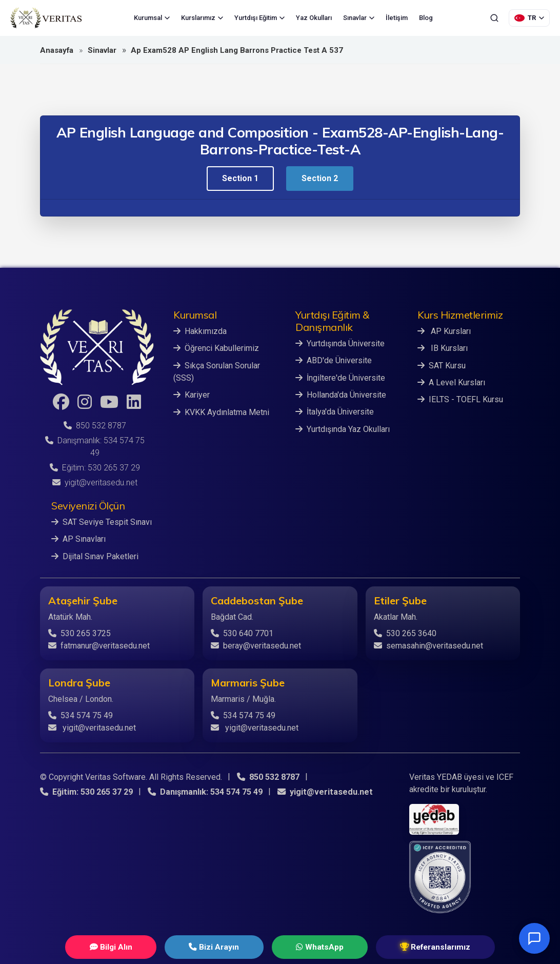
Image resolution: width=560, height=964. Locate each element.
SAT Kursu (442, 365)
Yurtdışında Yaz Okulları (343, 428)
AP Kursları (444, 331)
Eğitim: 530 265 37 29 (95, 468)
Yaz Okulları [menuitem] (314, 18)
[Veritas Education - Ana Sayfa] (46, 18)
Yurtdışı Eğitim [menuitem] (259, 18)
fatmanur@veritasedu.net (99, 645)
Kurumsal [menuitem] (152, 18)
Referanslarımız (407, 947)
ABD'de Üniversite (334, 360)
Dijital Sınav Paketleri (95, 556)
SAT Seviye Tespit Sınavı (102, 522)
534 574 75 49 (81, 715)
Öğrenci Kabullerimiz (216, 348)
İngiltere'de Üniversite (340, 377)
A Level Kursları (451, 382)
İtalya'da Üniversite (335, 411)
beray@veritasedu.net (256, 645)
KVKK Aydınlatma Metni (221, 411)
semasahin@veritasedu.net (428, 645)
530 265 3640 (405, 633)
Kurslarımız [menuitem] (202, 18)
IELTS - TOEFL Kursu (460, 399)
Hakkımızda (200, 331)
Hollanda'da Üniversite (341, 394)
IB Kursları (443, 348)
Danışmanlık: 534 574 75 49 (205, 791)
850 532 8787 (95, 426)
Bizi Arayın (222, 947)
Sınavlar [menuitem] (359, 18)
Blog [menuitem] (426, 18)
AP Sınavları (78, 539)
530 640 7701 (242, 633)
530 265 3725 (79, 633)
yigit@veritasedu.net (95, 483)
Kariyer (192, 394)
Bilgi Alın (138, 947)
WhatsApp (309, 947)
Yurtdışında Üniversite (340, 343)
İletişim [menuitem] (397, 18)
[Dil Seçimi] (529, 18)
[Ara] (494, 18)
